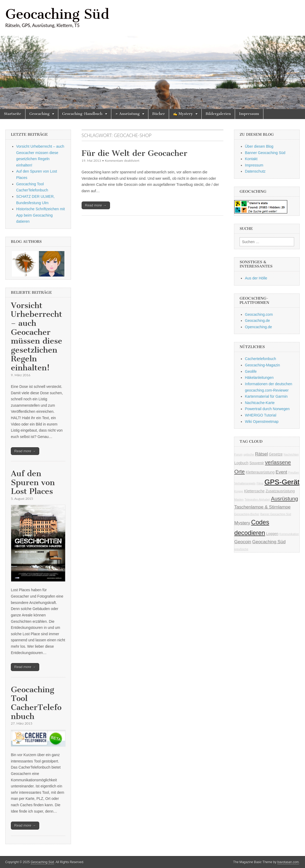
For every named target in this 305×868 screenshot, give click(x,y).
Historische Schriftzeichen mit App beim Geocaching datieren (41, 215)
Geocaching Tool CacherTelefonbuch (36, 703)
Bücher (159, 114)
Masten (239, 499)
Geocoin (243, 542)
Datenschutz (255, 171)
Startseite (13, 114)
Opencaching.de (258, 327)
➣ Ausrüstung (127, 114)
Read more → (96, 205)
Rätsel (262, 454)
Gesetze (276, 454)
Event (281, 472)
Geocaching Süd (57, 14)
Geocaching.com (259, 314)
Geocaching (39, 114)
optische (249, 454)
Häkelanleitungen (259, 378)
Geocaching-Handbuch (82, 114)
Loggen (272, 534)
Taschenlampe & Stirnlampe (262, 507)
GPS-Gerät (282, 482)
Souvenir (257, 463)
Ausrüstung (284, 499)
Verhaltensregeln (245, 483)
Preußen (294, 472)
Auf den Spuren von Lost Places (33, 482)
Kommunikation (289, 534)
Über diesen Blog (259, 146)
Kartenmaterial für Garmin (266, 396)
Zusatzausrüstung (280, 491)
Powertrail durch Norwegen (267, 409)
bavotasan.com (288, 862)
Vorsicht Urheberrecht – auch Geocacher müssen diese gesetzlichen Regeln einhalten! (37, 337)
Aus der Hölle (256, 278)
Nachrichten (291, 454)
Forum (238, 454)
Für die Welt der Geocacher (134, 153)
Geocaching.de (257, 321)
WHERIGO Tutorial (260, 415)
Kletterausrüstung (260, 472)
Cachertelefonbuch (260, 359)
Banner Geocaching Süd (265, 153)
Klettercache (254, 491)
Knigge (239, 491)
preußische (241, 549)
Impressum (249, 114)
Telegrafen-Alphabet (257, 499)
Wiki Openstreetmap (262, 422)
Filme (260, 483)
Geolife (251, 371)
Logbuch (241, 463)
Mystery (242, 523)
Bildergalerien (218, 114)
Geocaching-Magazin (262, 365)
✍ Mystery (183, 114)
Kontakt (251, 159)
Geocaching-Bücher (247, 514)
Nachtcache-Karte (260, 403)
